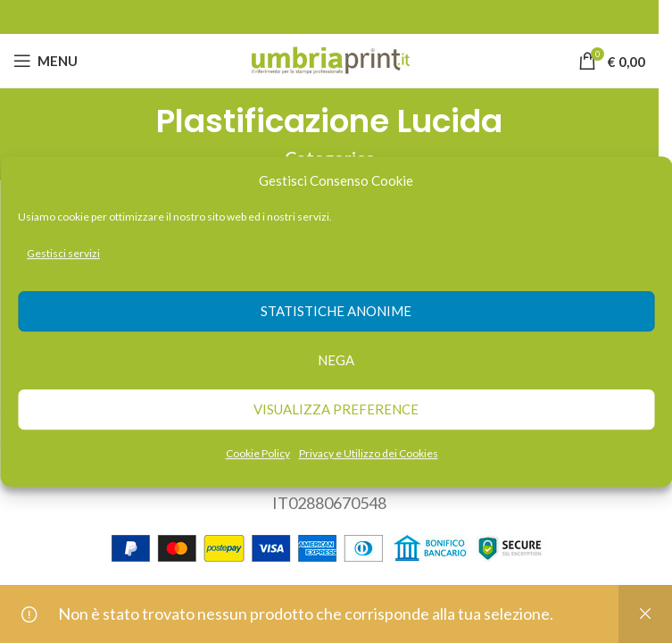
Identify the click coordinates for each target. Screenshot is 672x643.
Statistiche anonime (336, 312)
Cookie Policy (258, 453)
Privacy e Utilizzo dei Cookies (369, 453)
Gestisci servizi (63, 253)
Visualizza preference (336, 410)
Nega (336, 361)
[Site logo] (330, 59)
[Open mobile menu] (46, 61)
